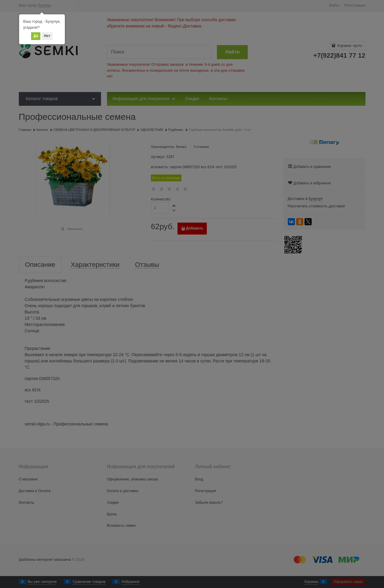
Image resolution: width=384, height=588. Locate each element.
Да (36, 36)
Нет (47, 36)
